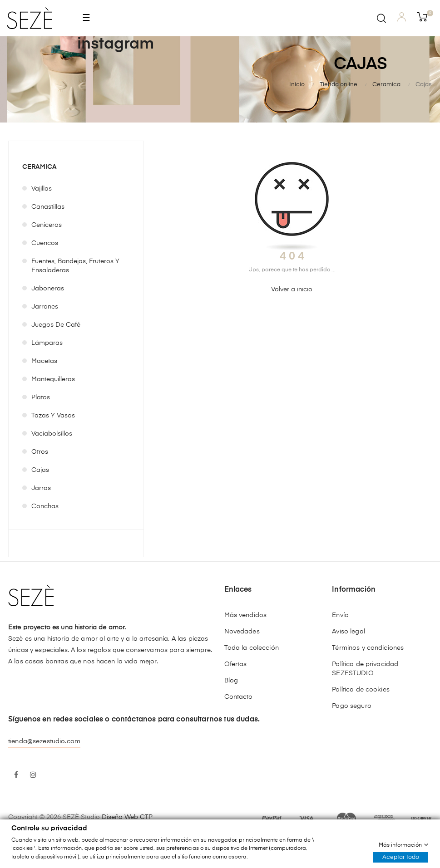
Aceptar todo (401, 857)
